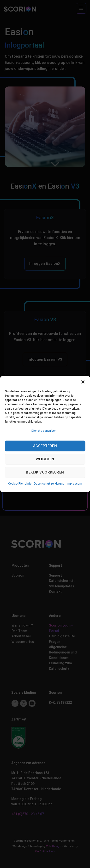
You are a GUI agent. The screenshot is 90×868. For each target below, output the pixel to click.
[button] (83, 382)
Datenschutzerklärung (49, 484)
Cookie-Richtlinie (20, 484)
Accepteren (45, 446)
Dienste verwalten (44, 431)
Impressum (74, 484)
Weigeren (45, 459)
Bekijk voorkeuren (45, 472)
